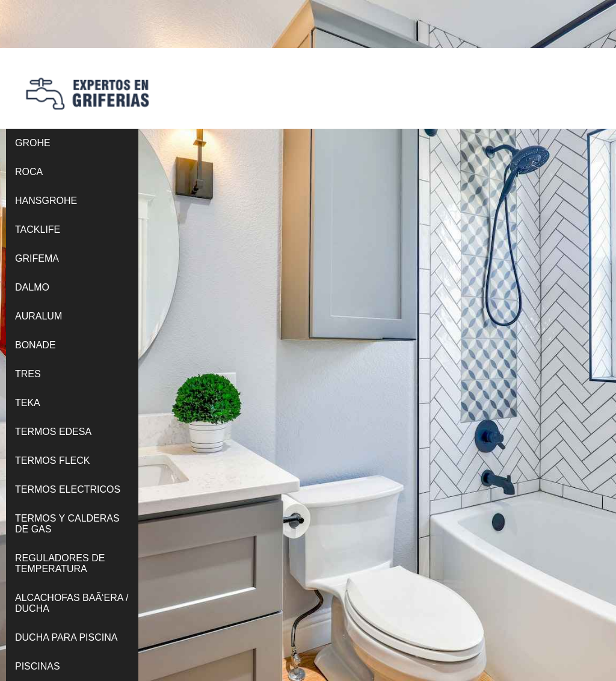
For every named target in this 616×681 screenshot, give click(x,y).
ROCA (29, 172)
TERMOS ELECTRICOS (68, 489)
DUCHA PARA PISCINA (66, 637)
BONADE (35, 345)
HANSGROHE (46, 201)
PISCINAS (38, 666)
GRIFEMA (37, 258)
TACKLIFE (38, 230)
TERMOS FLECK (52, 461)
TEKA (28, 403)
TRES (28, 374)
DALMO (32, 287)
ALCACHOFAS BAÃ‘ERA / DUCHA (72, 603)
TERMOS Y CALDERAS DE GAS (67, 524)
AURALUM (38, 316)
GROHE (33, 143)
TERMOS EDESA (53, 432)
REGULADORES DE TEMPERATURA (60, 563)
